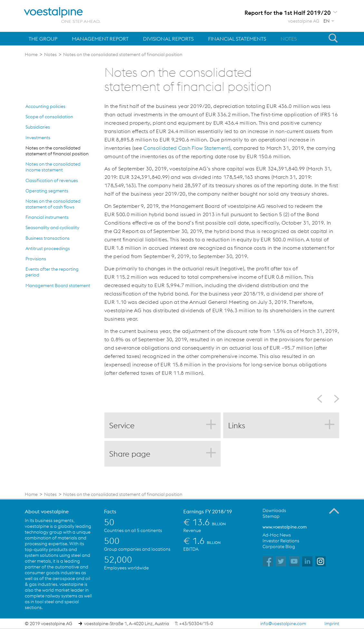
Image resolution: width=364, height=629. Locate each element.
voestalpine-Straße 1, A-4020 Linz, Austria (127, 624)
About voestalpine (47, 511)
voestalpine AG (304, 21)
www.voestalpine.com (285, 527)
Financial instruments (47, 217)
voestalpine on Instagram (321, 561)
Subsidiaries (38, 127)
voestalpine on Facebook (268, 561)
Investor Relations (281, 541)
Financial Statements (237, 39)
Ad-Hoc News (277, 535)
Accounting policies (45, 106)
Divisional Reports (168, 39)
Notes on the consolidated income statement (53, 167)
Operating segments (47, 191)
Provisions (36, 259)
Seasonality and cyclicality (52, 227)
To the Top (334, 511)
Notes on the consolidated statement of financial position (57, 151)
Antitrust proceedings (48, 248)
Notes (289, 39)
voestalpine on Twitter (281, 561)
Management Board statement (58, 285)
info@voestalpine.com (283, 624)
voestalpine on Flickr (307, 561)
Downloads (274, 510)
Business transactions (48, 238)
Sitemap (271, 516)
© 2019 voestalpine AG (48, 624)
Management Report (100, 39)
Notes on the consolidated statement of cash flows (53, 204)
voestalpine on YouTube (294, 561)
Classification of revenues (52, 180)
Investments (38, 138)
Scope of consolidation (49, 117)
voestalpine (62, 15)
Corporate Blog (279, 547)
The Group (43, 39)
